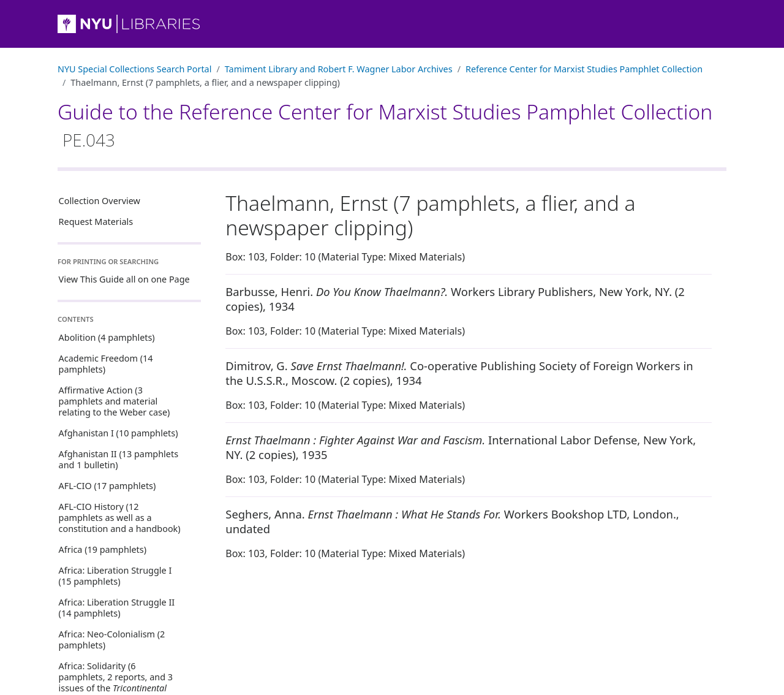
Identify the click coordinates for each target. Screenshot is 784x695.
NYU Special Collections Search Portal (134, 69)
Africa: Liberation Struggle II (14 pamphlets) (117, 608)
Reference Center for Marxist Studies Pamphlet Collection (584, 69)
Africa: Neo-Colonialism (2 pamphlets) (112, 640)
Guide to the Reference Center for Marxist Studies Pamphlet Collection (385, 124)
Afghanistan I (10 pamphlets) (119, 433)
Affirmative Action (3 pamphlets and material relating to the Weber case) (115, 401)
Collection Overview (100, 201)
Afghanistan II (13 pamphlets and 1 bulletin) (119, 459)
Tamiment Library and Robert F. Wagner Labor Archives (339, 69)
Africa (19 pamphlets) (103, 549)
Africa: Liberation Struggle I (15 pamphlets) (115, 576)
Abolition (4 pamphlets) (107, 337)
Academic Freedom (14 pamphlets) (106, 364)
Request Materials (96, 222)
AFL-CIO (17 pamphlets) (107, 486)
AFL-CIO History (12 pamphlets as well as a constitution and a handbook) (120, 518)
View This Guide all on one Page (124, 279)
